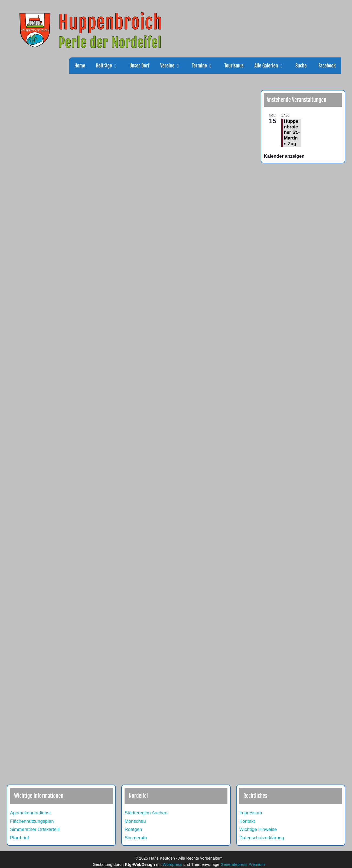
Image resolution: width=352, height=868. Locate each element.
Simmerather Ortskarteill (35, 829)
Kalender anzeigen (284, 156)
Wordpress (172, 864)
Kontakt (247, 821)
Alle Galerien (272, 66)
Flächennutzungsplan (32, 821)
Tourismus (234, 66)
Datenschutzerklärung (262, 838)
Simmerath (136, 838)
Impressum (251, 813)
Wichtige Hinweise (258, 829)
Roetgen (133, 829)
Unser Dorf (139, 66)
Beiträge (110, 66)
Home (80, 66)
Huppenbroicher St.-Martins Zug (292, 132)
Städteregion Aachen (146, 813)
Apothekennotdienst (30, 813)
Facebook (327, 66)
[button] (118, 66)
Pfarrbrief (19, 838)
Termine (205, 66)
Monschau (135, 821)
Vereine (173, 66)
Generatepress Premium (242, 864)
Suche (301, 66)
